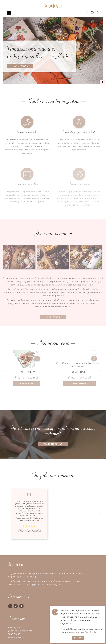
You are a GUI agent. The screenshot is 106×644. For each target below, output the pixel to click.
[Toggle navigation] (9, 13)
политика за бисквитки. (84, 632)
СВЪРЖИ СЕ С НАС (53, 444)
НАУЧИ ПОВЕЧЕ (20, 66)
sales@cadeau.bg (16, 637)
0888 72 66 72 (15, 634)
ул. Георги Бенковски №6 (21, 631)
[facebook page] (10, 606)
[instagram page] (16, 606)
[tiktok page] (21, 606)
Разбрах (78, 638)
